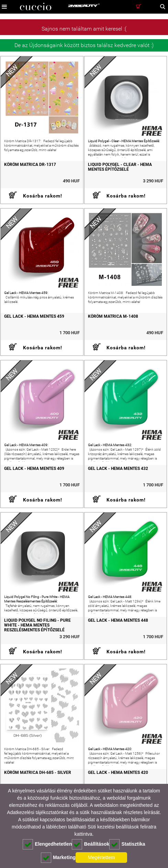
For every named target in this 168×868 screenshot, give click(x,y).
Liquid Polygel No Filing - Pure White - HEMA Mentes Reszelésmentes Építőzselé (37, 625)
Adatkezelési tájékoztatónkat (37, 812)
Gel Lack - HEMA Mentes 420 (118, 773)
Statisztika (127, 844)
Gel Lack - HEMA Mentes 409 (34, 469)
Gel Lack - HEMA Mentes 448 (118, 620)
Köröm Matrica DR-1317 (30, 165)
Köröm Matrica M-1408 (113, 316)
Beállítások (91, 844)
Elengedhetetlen (47, 844)
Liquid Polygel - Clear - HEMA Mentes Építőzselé (120, 167)
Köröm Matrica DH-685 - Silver (38, 773)
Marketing (58, 858)
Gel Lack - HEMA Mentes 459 (34, 316)
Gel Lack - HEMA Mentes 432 (118, 469)
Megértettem (102, 857)
